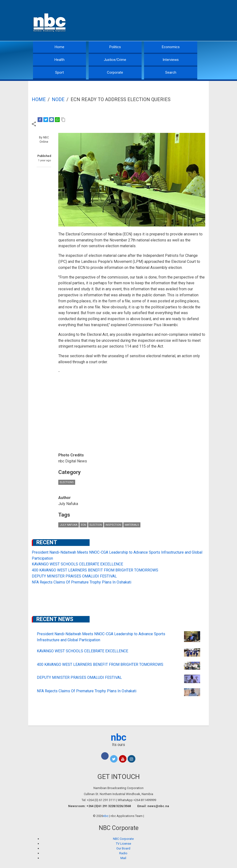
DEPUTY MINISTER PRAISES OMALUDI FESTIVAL (74, 576)
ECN (83, 525)
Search (171, 72)
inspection (113, 525)
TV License (123, 844)
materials (132, 525)
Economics (171, 47)
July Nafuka (69, 525)
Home (59, 47)
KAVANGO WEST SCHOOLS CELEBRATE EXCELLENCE (77, 564)
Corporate (115, 72)
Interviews (171, 60)
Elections (67, 482)
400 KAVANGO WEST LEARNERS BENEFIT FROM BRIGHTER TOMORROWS (95, 570)
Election (96, 525)
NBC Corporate (123, 839)
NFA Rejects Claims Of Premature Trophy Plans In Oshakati (82, 582)
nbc (119, 737)
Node (58, 99)
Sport (59, 72)
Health (59, 60)
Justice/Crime (115, 60)
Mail (123, 858)
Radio (123, 853)
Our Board (123, 848)
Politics (115, 47)
